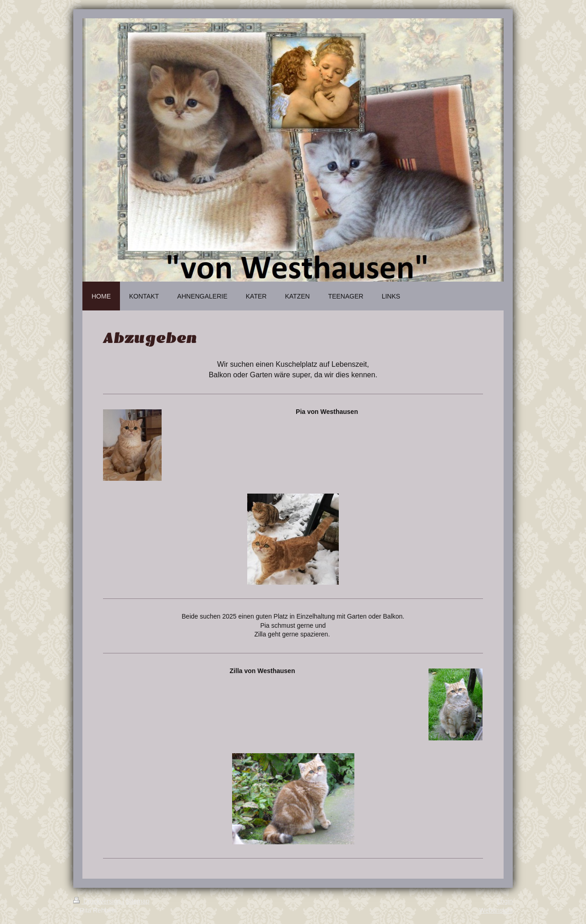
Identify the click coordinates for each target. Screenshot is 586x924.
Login (505, 901)
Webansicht (496, 910)
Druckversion (98, 901)
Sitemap (138, 901)
